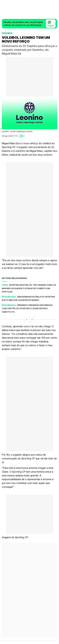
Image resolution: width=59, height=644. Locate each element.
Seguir (51, 23)
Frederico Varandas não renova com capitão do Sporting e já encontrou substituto (27, 308)
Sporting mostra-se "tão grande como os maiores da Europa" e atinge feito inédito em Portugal (29, 288)
